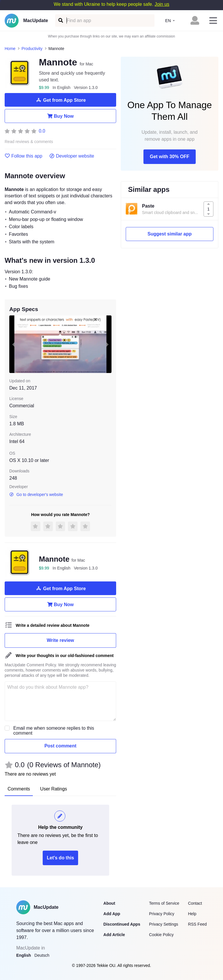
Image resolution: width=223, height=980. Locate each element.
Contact (195, 903)
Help (192, 914)
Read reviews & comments (29, 142)
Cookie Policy (161, 935)
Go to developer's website (36, 495)
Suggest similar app (170, 234)
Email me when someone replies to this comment (54, 731)
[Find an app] (60, 20)
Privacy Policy (162, 914)
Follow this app (24, 156)
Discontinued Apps (122, 924)
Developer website (72, 156)
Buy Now (60, 116)
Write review (60, 640)
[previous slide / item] (13, 344)
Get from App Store (61, 100)
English (24, 955)
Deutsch (42, 955)
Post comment (60, 746)
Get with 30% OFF (170, 157)
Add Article (114, 935)
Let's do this (60, 858)
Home (10, 49)
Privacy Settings (163, 924)
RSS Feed (197, 924)
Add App (112, 914)
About (109, 903)
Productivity (32, 49)
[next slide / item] (107, 344)
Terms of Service (164, 903)
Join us (162, 4)
